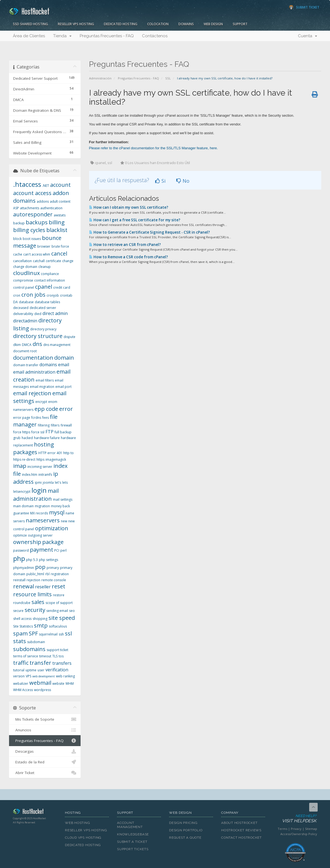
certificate (53, 261)
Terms (282, 829)
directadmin (25, 321)
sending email (57, 611)
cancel (59, 253)
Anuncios (45, 730)
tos (61, 656)
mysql (57, 512)
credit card (62, 287)
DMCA (27, 345)
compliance (50, 274)
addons (43, 201)
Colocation (158, 24)
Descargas (45, 751)
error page (22, 418)
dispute (69, 337)
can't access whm (37, 254)
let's (58, 482)
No (183, 181)
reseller (43, 587)
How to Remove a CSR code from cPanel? (129, 257)
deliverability (23, 314)
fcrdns (36, 418)
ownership (27, 542)
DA (15, 302)
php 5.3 (32, 560)
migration (42, 506)
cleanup (45, 267)
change (68, 261)
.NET (46, 186)
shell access (22, 619)
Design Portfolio (186, 830)
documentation (33, 358)
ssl (68, 633)
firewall (66, 425)
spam (20, 633)
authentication (51, 208)
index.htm (30, 475)
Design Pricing (183, 823)
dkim (17, 345)
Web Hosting (78, 823)
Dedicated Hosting (121, 24)
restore (59, 595)
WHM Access (23, 690)
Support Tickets (133, 849)
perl (63, 550)
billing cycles (29, 230)
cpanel (44, 287)
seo (72, 611)
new (64, 521)
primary (53, 568)
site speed (62, 618)
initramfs (45, 475)
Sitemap (311, 829)
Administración (100, 78)
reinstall (19, 580)
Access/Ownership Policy (299, 834)
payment (42, 550)
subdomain (36, 642)
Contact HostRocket (241, 838)
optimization (52, 528)
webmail (40, 683)
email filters (45, 380)
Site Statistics (23, 626)
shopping (40, 619)
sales (38, 602)
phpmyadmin (24, 568)
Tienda (62, 36)
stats (20, 641)
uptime (31, 670)
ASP (16, 208)
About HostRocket (239, 823)
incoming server (40, 467)
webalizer (21, 684)
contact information (50, 280)
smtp (41, 625)
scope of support (59, 603)
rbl (47, 574)
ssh (61, 634)
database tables (47, 302)
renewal (24, 586)
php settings (49, 560)
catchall (39, 261)
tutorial (19, 670)
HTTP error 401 (50, 453)
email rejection (32, 393)
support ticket (57, 650)
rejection (33, 580)
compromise (23, 280)
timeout (45, 656)
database (26, 302)
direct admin (55, 313)
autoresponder (33, 214)
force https (22, 432)
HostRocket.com (35, 812)
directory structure (38, 336)
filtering (44, 425)
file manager (35, 421)
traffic (21, 663)
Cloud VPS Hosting (83, 838)
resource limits (32, 594)
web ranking (65, 676)
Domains (186, 24)
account (60, 185)
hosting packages (34, 448)
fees (45, 418)
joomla (48, 482)
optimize (20, 535)
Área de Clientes (29, 36)
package (53, 542)
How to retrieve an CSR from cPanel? (125, 245)
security (35, 610)
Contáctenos (155, 36)
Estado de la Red (45, 762)
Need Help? (295, 819)
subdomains (29, 649)
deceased (21, 308)
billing (57, 222)
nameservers (43, 520)
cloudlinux (26, 273)
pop (40, 567)
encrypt (41, 402)
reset (59, 586)
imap (20, 466)
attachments (30, 208)
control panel (24, 287)
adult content (60, 201)
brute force (60, 246)
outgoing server (40, 535)
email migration (42, 387)
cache (18, 254)
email (64, 365)
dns (37, 344)
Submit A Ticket (132, 842)
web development (44, 676)
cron (17, 295)
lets (65, 482)
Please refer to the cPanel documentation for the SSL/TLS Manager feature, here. (153, 148)
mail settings (63, 499)
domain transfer (26, 365)
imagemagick (56, 459)
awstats (60, 215)
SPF (33, 633)
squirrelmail (48, 634)
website (58, 684)
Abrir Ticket (45, 773)
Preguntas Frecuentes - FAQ (107, 36)
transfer (40, 663)
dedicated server (43, 308)
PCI (57, 550)
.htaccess (27, 184)
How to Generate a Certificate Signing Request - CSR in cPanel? (150, 232)
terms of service (26, 656)
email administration (34, 372)
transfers (62, 663)
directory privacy (43, 329)
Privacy (296, 829)
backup (19, 223)
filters (55, 425)
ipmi (38, 482)
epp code (46, 409)
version (19, 676)
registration (60, 574)
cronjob (53, 295)
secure (18, 611)
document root (25, 351)
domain (64, 358)
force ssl (38, 432)
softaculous (58, 626)
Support (240, 24)
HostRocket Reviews (241, 830)
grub (17, 438)
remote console (54, 580)
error (66, 409)
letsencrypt (22, 492)
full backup (63, 432)
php (19, 558)
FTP (49, 432)
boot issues (32, 239)
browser (44, 246)
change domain (25, 267)
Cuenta (308, 36)
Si (160, 181)
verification (57, 670)
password (21, 550)
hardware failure (47, 438)
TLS (55, 656)
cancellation (22, 261)
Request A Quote (185, 838)
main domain (23, 506)
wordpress (42, 690)
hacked (27, 438)
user (41, 670)
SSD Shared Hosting (30, 24)
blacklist (57, 230)
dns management (57, 345)
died (38, 314)
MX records (39, 513)
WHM (70, 684)
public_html (35, 574)
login (39, 490)
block (17, 239)
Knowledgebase (133, 834)
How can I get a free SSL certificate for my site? (135, 220)
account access (32, 193)
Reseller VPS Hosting (76, 24)
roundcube (22, 603)
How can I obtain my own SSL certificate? (129, 207)
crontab (66, 295)
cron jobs (33, 295)
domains (48, 365)
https (40, 459)
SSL (168, 78)
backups (37, 222)
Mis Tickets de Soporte (45, 719)
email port (63, 387)
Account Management (130, 825)
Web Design (213, 24)
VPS (29, 676)
